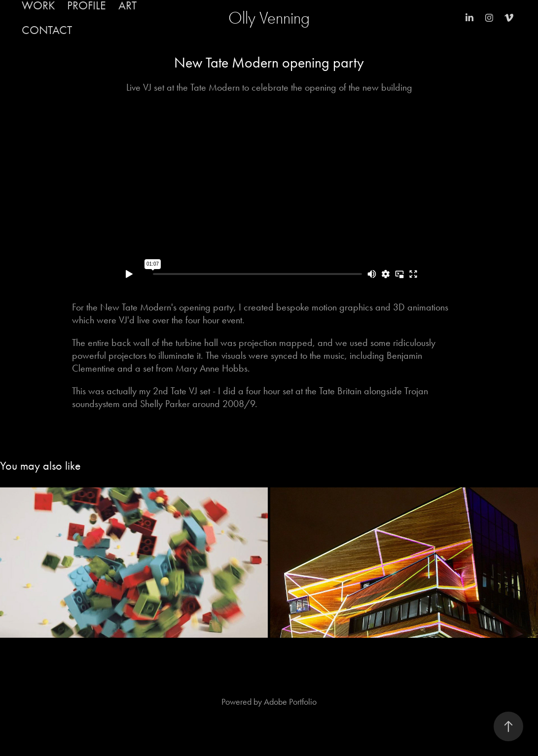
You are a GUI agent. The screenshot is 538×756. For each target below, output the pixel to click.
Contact (47, 30)
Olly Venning (269, 18)
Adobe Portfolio (290, 702)
